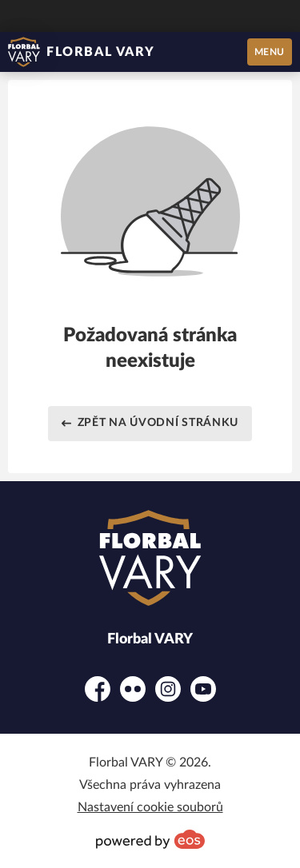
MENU (270, 52)
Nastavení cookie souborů (150, 807)
